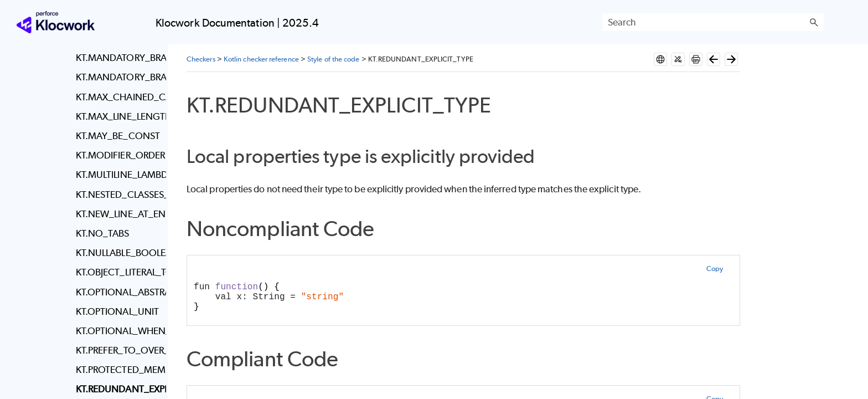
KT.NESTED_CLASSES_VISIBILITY (118, 195)
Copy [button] (715, 268)
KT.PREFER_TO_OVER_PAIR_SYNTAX (118, 350)
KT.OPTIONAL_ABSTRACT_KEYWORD (118, 292)
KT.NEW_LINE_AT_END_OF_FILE (118, 214)
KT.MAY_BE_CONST (118, 136)
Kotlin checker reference (261, 59)
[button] (814, 22)
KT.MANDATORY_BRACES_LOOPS (118, 77)
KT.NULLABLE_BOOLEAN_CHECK (118, 253)
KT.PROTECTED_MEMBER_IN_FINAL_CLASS (118, 370)
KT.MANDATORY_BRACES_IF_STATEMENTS (118, 58)
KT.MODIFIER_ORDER (118, 155)
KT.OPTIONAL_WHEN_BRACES (118, 331)
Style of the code (333, 59)
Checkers (201, 59)
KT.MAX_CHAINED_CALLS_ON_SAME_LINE (118, 97)
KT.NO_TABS (103, 233)
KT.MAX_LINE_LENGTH (118, 116)
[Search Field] (713, 22)
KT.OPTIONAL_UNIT (117, 311)
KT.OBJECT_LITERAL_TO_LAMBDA (118, 272)
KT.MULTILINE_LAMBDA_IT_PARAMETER (118, 175)
